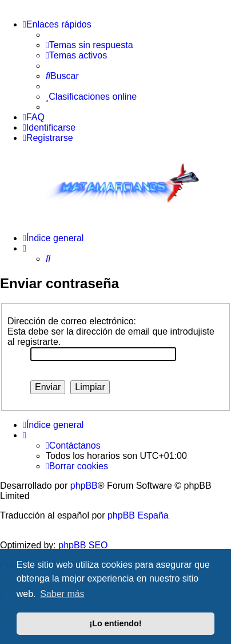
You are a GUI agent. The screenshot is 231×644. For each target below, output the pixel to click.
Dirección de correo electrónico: (72, 321)
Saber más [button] (62, 594)
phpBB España (138, 515)
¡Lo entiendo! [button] (115, 623)
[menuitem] (89, 45)
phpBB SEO (83, 545)
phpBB (84, 486)
